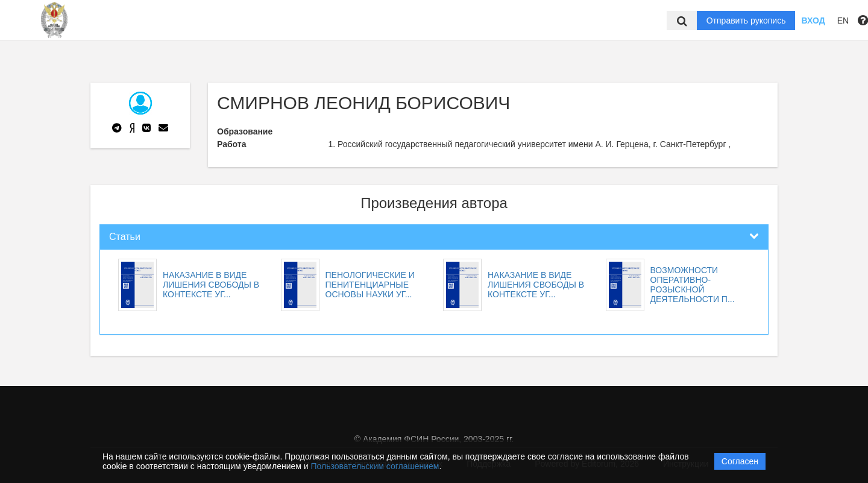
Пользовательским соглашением (375, 466)
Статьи (125, 237)
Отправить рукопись (746, 21)
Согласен (740, 461)
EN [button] (843, 21)
